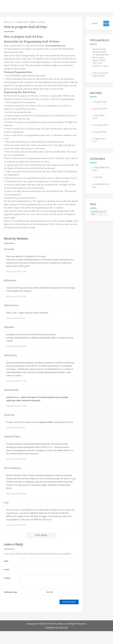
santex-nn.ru (12, 397)
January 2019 (101, 109)
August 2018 (101, 132)
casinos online (46, 422)
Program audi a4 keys (98, 213)
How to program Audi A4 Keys (100, 74)
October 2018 (101, 125)
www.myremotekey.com (55, 46)
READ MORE (41, 535)
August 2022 (101, 102)
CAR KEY (99, 177)
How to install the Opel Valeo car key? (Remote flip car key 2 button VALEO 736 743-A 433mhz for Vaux (101, 57)
